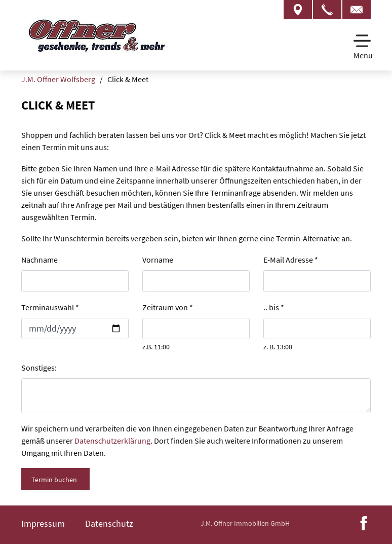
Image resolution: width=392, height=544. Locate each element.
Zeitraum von (168, 307)
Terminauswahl (50, 307)
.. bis (274, 307)
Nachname (40, 260)
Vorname (158, 260)
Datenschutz (109, 523)
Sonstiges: (39, 368)
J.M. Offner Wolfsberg (58, 79)
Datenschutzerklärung (112, 441)
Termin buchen (54, 480)
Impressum (43, 523)
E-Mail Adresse (291, 260)
